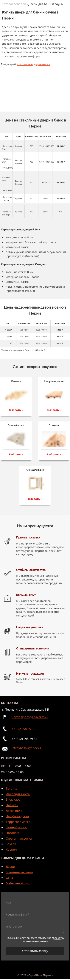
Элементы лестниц (19, 872)
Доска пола (14, 811)
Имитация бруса (18, 794)
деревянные (42, 64)
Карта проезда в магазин (30, 717)
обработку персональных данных (43, 940)
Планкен (12, 805)
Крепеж (11, 850)
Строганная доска (19, 838)
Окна (9, 878)
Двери (10, 867)
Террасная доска (18, 822)
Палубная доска (17, 816)
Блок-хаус (13, 799)
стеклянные (25, 64)
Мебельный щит (18, 883)
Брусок (11, 844)
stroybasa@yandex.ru (28, 748)
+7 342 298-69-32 (24, 729)
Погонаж (12, 833)
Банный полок (16, 827)
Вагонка (12, 788)
